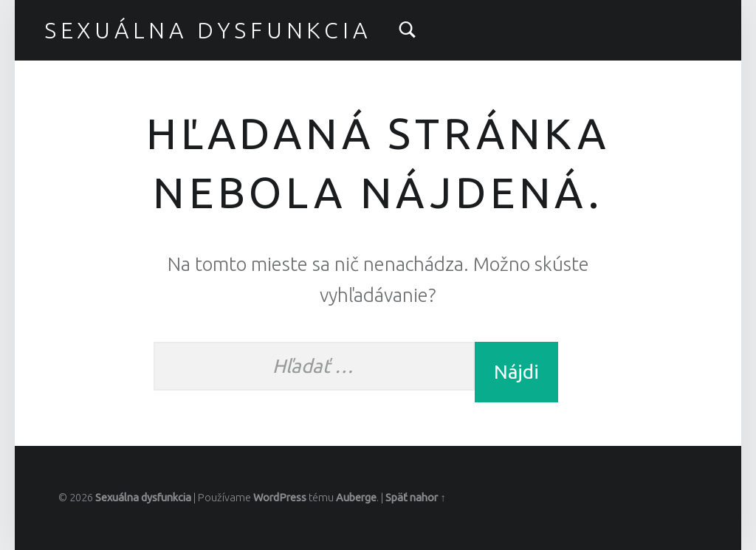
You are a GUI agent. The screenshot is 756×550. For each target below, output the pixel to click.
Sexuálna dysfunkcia (208, 30)
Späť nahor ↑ (415, 498)
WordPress (280, 498)
